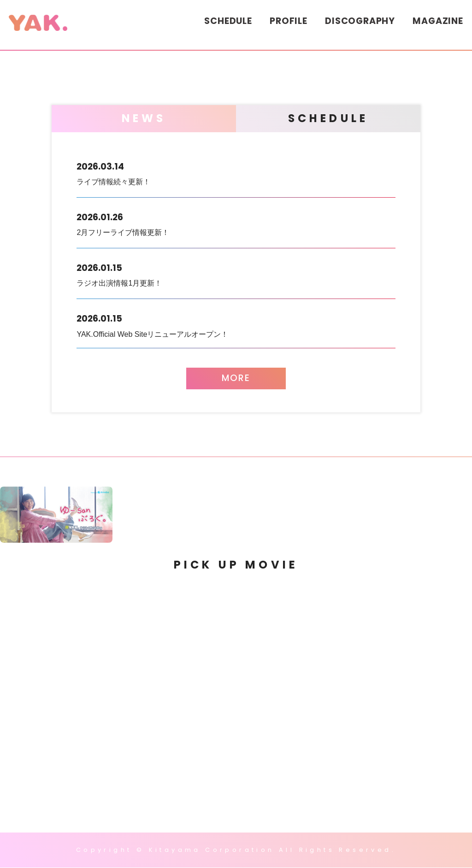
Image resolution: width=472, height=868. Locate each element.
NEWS (144, 118)
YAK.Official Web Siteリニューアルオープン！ (236, 324)
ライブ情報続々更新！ (236, 172)
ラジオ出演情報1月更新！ (236, 273)
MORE (236, 378)
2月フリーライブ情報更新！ (236, 223)
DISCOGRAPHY (360, 21)
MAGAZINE (438, 21)
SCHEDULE (228, 21)
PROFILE (289, 21)
